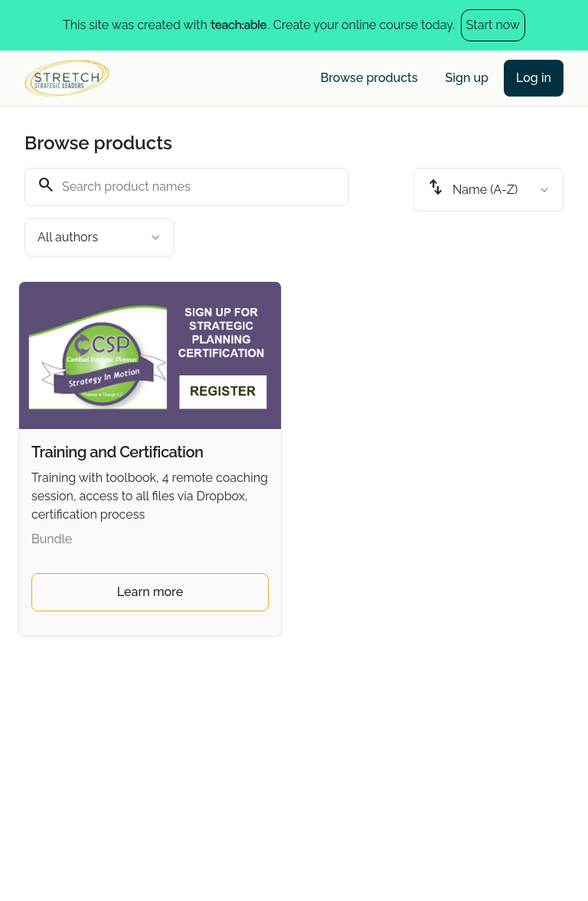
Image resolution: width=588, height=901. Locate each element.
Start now (493, 25)
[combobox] (100, 238)
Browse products (369, 78)
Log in (534, 78)
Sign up (467, 78)
